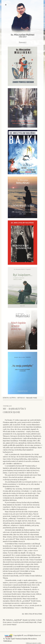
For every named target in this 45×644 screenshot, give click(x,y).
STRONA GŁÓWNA (9, 398)
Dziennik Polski (31, 398)
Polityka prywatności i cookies (34, 643)
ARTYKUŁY (21, 398)
